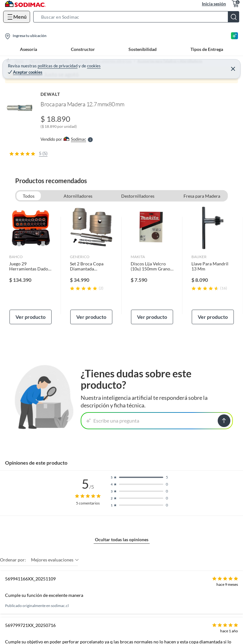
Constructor (83, 49)
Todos (29, 196)
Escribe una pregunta (113, 421)
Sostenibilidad (143, 49)
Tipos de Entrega (207, 49)
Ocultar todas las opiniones (122, 539)
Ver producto (31, 317)
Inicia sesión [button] (214, 4)
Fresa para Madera (202, 196)
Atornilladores (78, 196)
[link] (31, 265)
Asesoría (28, 49)
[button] (138, 17)
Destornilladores (138, 196)
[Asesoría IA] (234, 36)
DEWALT (50, 94)
